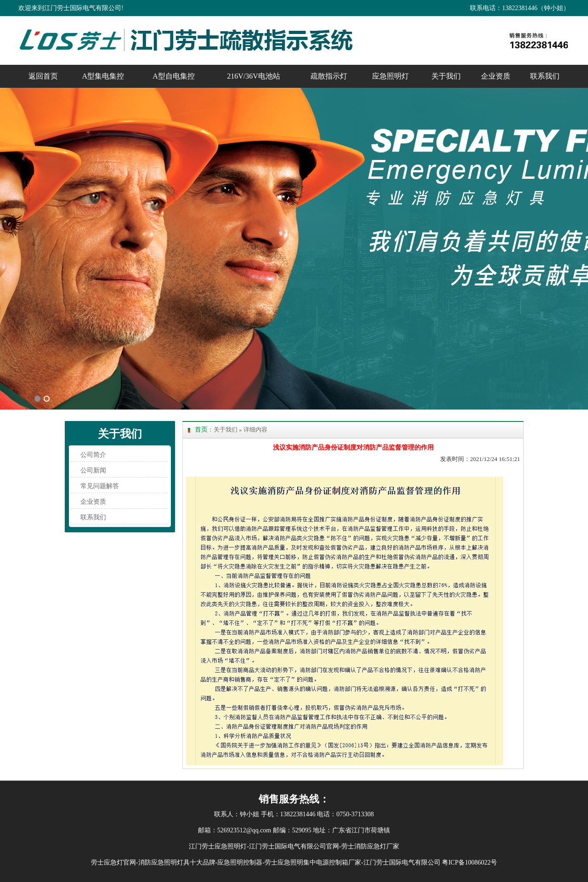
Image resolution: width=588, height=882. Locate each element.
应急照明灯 (390, 76)
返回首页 (43, 76)
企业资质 (496, 76)
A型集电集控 (103, 76)
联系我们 (545, 76)
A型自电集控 (174, 76)
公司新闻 (93, 470)
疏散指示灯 (329, 76)
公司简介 (93, 455)
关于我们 (446, 76)
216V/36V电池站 (254, 76)
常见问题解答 (100, 486)
